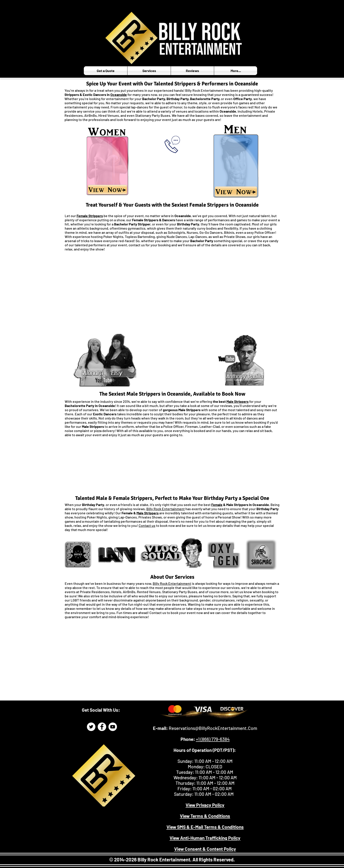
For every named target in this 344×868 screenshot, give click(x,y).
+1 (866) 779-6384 (213, 739)
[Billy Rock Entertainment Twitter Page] (91, 727)
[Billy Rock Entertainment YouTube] (113, 727)
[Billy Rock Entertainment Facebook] (102, 727)
